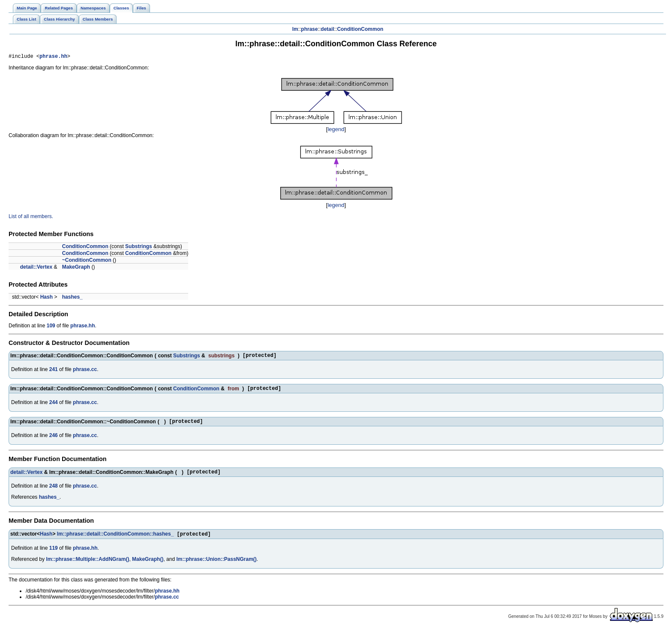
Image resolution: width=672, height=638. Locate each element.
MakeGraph (76, 268)
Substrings (139, 248)
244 (54, 406)
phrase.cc (85, 372)
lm (295, 29)
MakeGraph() (148, 566)
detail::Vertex (36, 268)
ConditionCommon (360, 29)
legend (336, 130)
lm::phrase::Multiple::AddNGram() (87, 566)
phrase (309, 29)
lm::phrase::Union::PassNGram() (216, 566)
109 (51, 327)
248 (54, 492)
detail (327, 29)
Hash (46, 298)
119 (54, 555)
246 (54, 440)
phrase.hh (53, 57)
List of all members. (31, 218)
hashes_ (72, 298)
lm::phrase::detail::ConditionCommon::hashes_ (115, 541)
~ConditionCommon (87, 261)
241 (54, 372)
